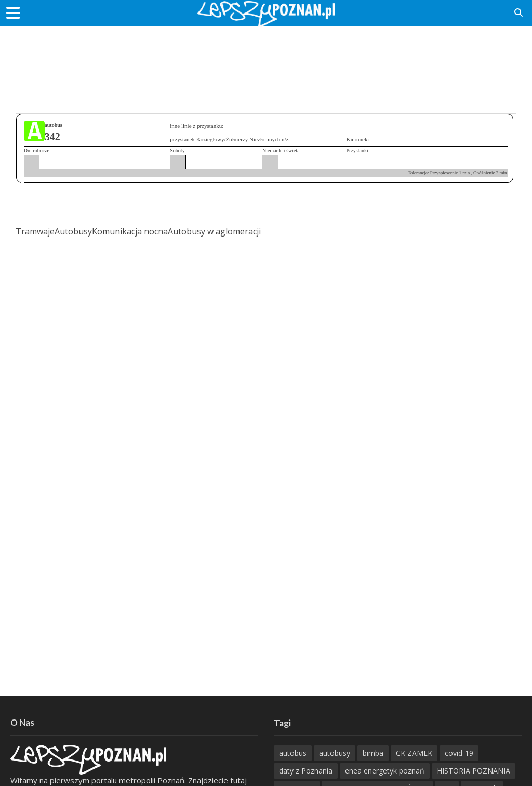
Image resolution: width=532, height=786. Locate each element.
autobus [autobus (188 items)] (293, 753)
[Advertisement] (266, 60)
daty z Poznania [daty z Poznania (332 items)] (306, 771)
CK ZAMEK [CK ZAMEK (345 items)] (414, 753)
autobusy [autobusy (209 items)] (335, 753)
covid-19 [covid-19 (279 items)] (459, 753)
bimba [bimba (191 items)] (373, 753)
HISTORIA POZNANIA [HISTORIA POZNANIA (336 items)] (474, 771)
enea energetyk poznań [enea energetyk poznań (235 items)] (385, 771)
